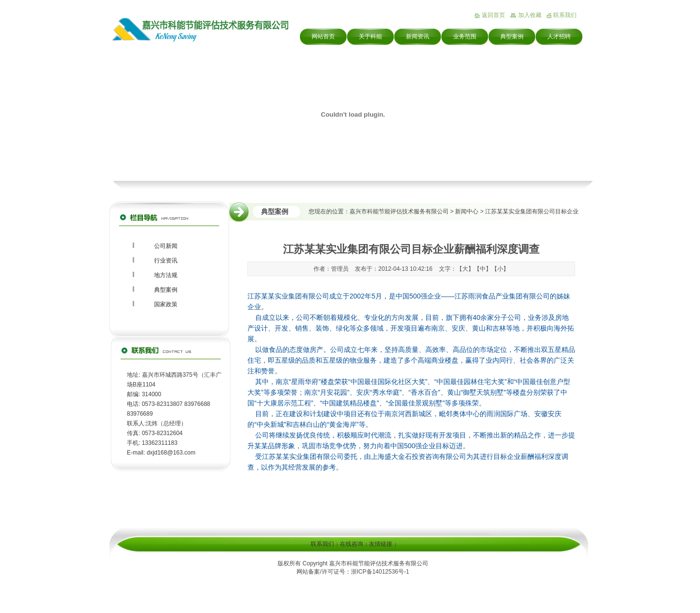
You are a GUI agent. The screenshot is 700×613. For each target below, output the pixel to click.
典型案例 (512, 36)
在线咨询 (351, 544)
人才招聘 (559, 36)
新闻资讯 (418, 36)
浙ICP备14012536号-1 (380, 572)
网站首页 (323, 36)
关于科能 (370, 36)
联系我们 (565, 15)
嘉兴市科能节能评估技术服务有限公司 (399, 211)
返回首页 (493, 15)
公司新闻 (166, 246)
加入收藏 (530, 15)
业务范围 (465, 36)
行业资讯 (166, 261)
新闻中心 (467, 211)
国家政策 (166, 304)
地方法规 (166, 275)
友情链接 (381, 544)
